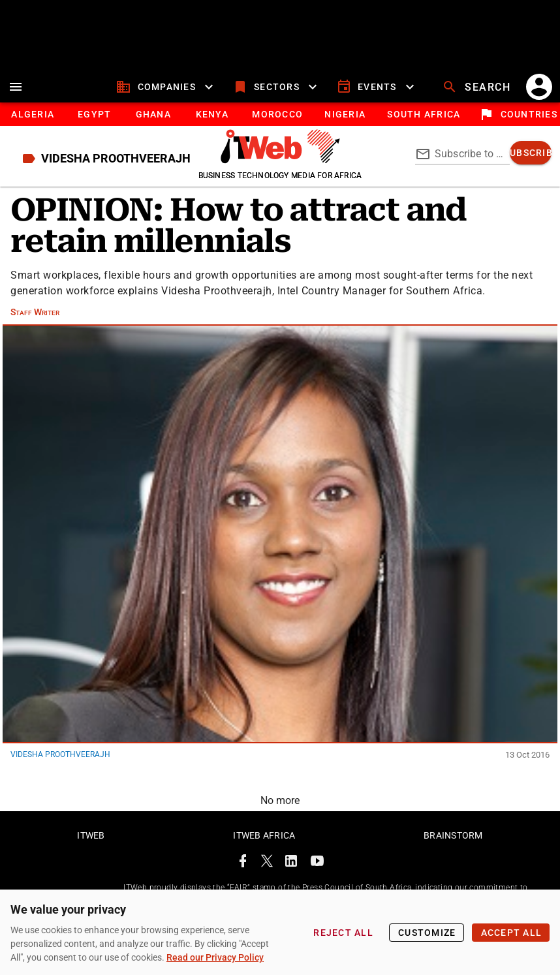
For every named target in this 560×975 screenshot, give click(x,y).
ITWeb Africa (264, 835)
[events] (377, 87)
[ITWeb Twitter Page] (267, 863)
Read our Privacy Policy (215, 957)
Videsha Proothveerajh (60, 754)
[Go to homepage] (280, 160)
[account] (539, 87)
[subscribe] (531, 153)
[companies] (166, 87)
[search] (478, 87)
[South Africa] (423, 114)
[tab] (32, 114)
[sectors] (276, 87)
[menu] (16, 87)
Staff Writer (35, 312)
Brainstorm (453, 835)
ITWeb (91, 835)
